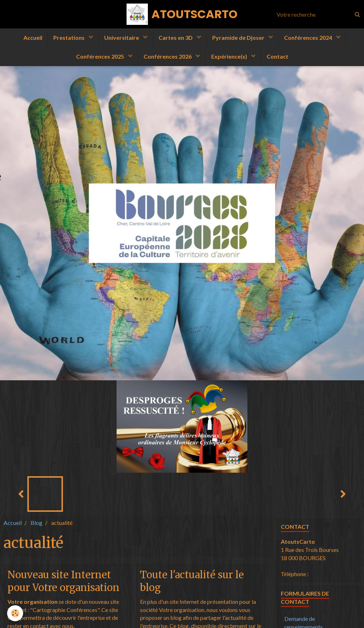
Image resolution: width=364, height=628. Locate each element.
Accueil (33, 37)
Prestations (69, 37)
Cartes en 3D (176, 37)
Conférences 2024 (309, 37)
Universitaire (122, 37)
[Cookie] (15, 613)
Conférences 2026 (168, 56)
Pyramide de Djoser (239, 37)
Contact (277, 56)
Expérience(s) (230, 56)
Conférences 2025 (101, 56)
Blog (36, 523)
